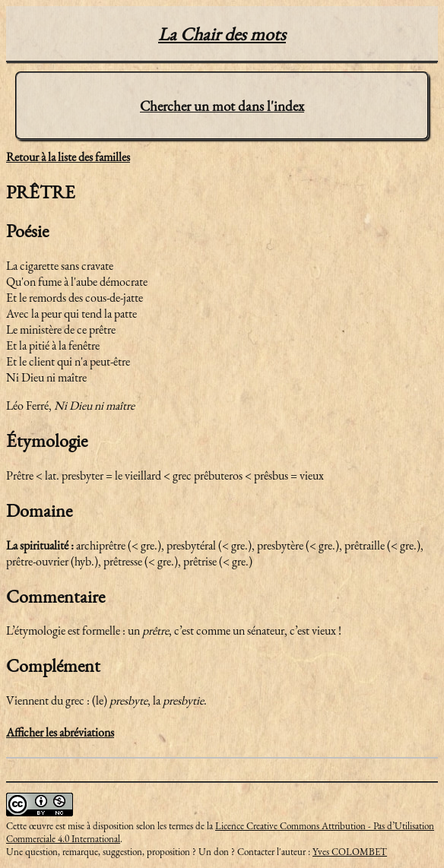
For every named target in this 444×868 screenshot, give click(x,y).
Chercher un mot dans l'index (222, 106)
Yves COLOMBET (350, 852)
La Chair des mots (222, 34)
